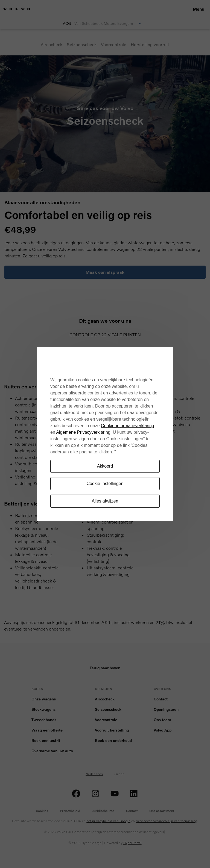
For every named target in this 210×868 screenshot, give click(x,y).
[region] (105, 434)
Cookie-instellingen (105, 484)
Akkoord (105, 466)
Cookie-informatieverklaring (128, 426)
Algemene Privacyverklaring (83, 432)
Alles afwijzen (105, 501)
